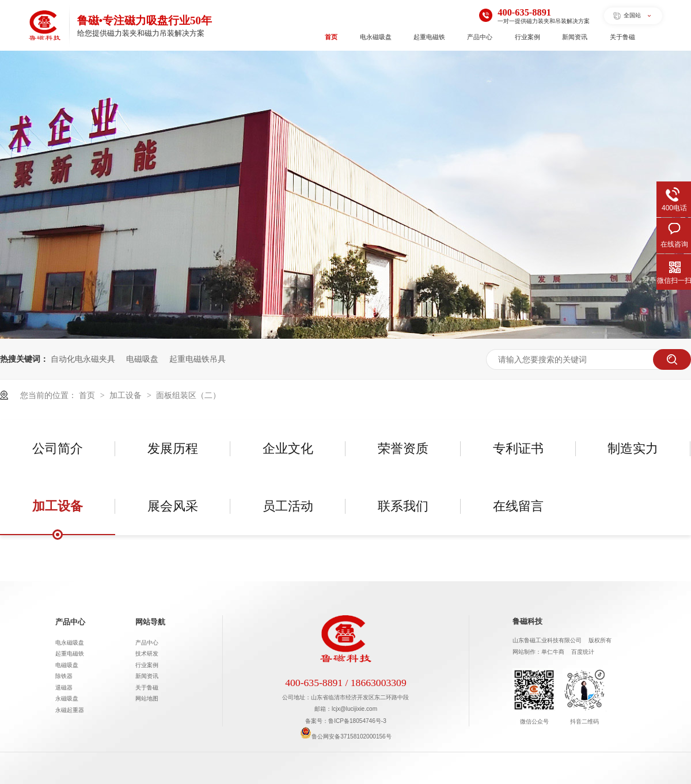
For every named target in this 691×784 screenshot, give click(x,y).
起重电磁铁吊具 (198, 359)
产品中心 (480, 37)
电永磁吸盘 (376, 37)
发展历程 (173, 448)
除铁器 (64, 676)
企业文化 (288, 448)
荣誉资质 (403, 448)
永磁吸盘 (67, 698)
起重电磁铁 (429, 37)
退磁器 (64, 688)
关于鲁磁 (622, 37)
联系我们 (403, 506)
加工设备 (127, 395)
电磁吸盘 (142, 359)
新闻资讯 (575, 37)
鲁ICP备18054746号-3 (357, 721)
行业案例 (527, 37)
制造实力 (633, 448)
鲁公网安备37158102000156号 (345, 736)
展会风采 (173, 506)
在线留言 (518, 506)
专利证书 (518, 448)
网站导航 (150, 622)
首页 (331, 37)
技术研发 (147, 654)
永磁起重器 (70, 710)
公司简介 (58, 448)
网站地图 (147, 698)
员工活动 (288, 506)
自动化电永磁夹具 (83, 359)
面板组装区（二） (188, 395)
